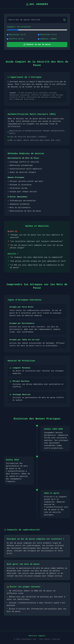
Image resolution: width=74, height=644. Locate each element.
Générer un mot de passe (37, 45)
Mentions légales (37, 636)
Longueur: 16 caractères (19, 27)
